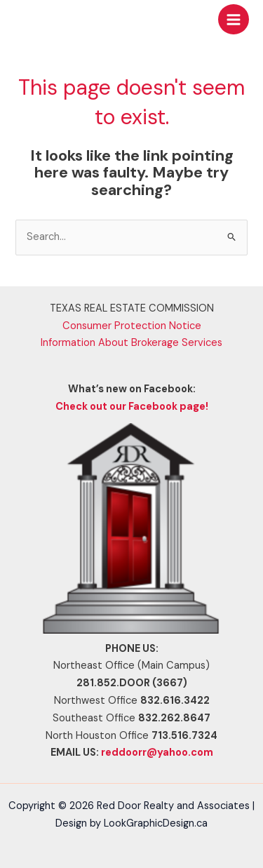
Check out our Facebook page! (132, 407)
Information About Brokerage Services (131, 343)
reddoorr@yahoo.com (157, 753)
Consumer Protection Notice (132, 326)
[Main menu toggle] (234, 20)
